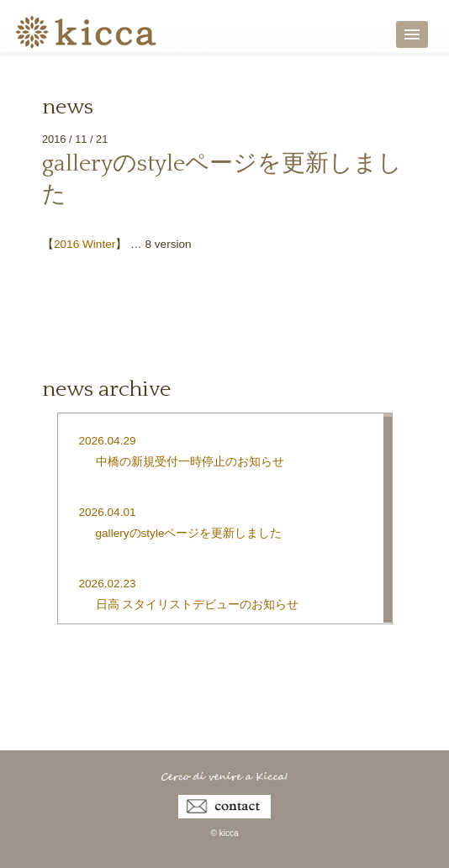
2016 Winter (85, 244)
